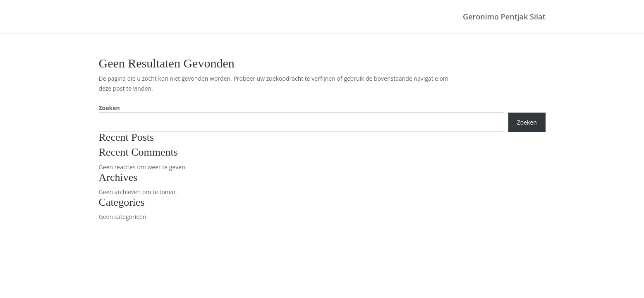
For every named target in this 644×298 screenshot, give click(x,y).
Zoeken (109, 108)
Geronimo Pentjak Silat (504, 18)
